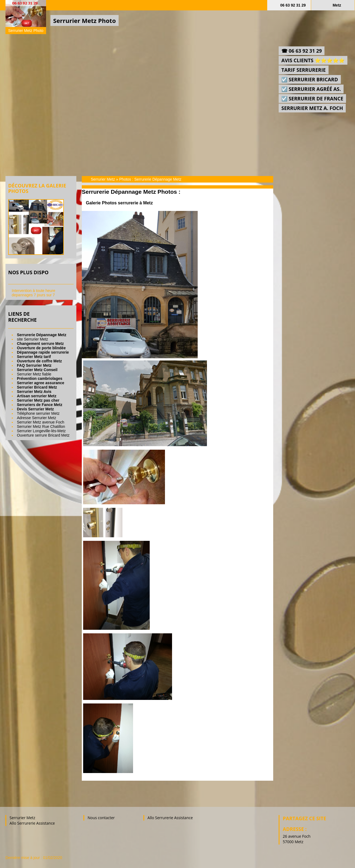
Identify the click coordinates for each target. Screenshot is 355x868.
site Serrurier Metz (32, 339)
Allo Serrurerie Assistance (32, 823)
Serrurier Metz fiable (34, 374)
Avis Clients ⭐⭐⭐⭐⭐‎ (313, 60)
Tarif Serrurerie (304, 70)
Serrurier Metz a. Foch (312, 108)
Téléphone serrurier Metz (38, 413)
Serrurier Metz (103, 179)
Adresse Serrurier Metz (37, 418)
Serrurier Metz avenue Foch (41, 422)
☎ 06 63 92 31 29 (302, 51)
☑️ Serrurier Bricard (310, 79)
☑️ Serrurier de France (312, 99)
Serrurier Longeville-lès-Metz (41, 431)
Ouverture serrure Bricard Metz (43, 435)
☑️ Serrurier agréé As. (311, 89)
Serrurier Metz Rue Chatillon (41, 426)
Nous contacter (101, 818)
